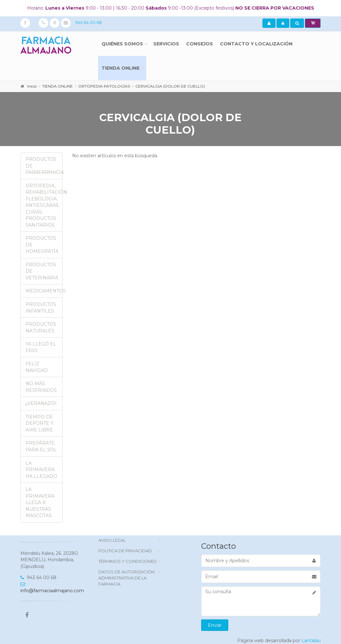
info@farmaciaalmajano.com (52, 588)
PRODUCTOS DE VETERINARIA (42, 271)
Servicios (166, 44)
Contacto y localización (256, 44)
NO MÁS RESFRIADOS (41, 387)
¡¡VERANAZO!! (41, 403)
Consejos (200, 44)
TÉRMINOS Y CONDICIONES (128, 561)
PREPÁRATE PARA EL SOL (41, 446)
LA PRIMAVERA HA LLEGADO (41, 470)
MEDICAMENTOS (44, 291)
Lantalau (311, 640)
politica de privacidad (125, 551)
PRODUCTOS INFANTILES (41, 308)
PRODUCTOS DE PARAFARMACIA (44, 166)
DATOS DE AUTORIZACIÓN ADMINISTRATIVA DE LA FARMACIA (126, 578)
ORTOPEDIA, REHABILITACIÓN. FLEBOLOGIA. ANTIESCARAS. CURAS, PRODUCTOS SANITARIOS (44, 205)
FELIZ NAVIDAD (37, 367)
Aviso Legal (112, 540)
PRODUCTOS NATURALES (41, 327)
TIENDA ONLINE (121, 68)
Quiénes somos (122, 44)
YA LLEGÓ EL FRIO (41, 347)
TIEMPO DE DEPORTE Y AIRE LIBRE (39, 423)
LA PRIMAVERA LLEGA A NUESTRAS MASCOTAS (40, 502)
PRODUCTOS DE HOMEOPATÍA (42, 245)
